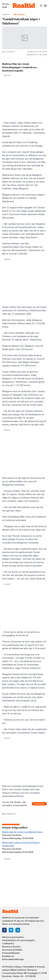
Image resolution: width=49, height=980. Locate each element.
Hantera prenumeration (13, 937)
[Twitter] (11, 930)
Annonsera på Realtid (12, 950)
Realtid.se (6, 14)
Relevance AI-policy (11, 947)
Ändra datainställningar (13, 959)
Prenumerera (39, 804)
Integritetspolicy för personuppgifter (19, 940)
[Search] (41, 6)
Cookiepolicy (8, 943)
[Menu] (45, 6)
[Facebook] (4, 930)
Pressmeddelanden (11, 953)
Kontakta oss (8, 956)
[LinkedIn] (18, 930)
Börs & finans (19, 14)
